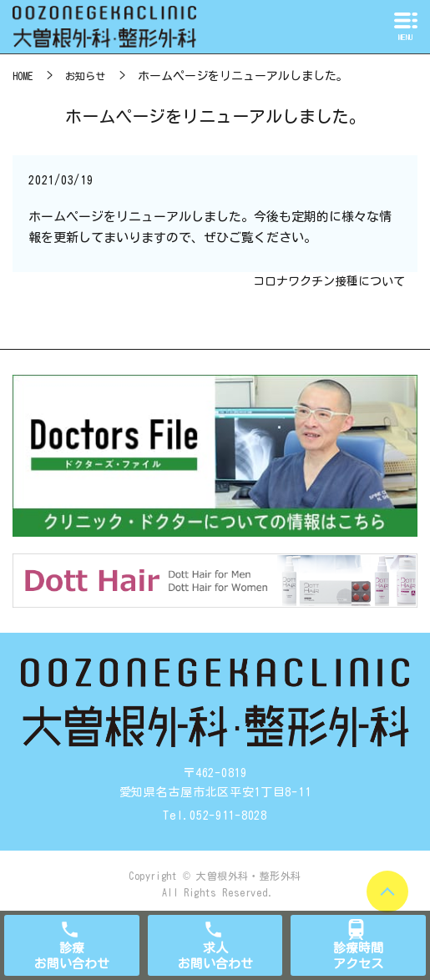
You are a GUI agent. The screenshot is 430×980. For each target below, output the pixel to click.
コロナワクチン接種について (329, 281)
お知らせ (85, 76)
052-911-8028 (228, 816)
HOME (23, 76)
